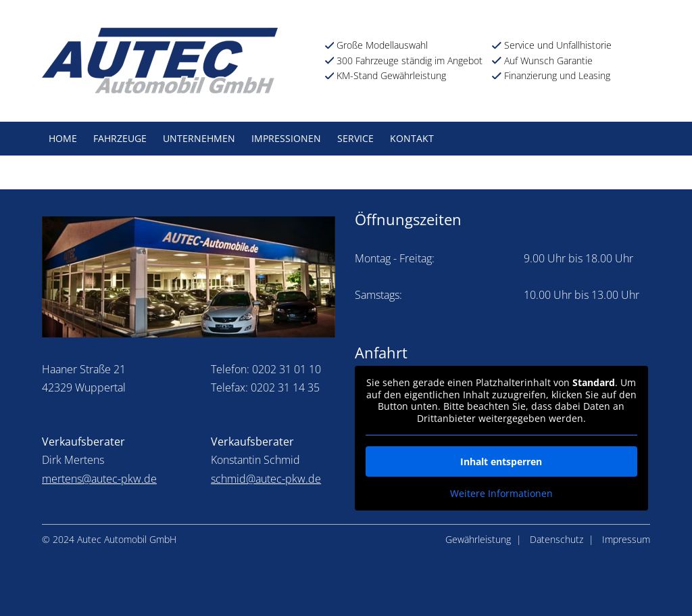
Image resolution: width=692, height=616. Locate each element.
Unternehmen (199, 138)
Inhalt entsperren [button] (501, 461)
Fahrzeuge (120, 138)
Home (63, 138)
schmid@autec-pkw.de (266, 479)
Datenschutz (557, 539)
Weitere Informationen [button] (501, 494)
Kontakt (412, 138)
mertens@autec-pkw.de (99, 479)
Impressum (626, 539)
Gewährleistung (478, 539)
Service (355, 138)
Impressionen (286, 138)
